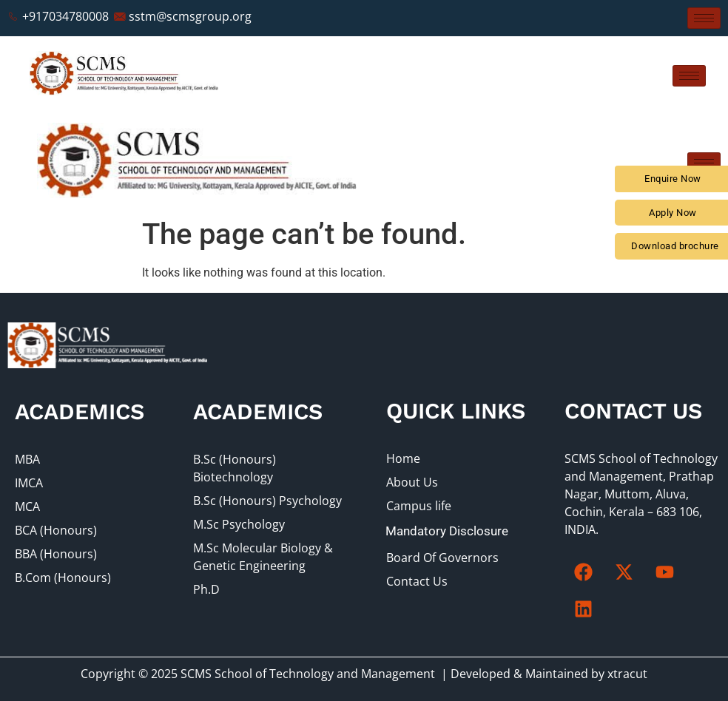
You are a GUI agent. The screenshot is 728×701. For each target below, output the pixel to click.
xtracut (627, 674)
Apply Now (673, 213)
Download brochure (675, 246)
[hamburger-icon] (704, 18)
